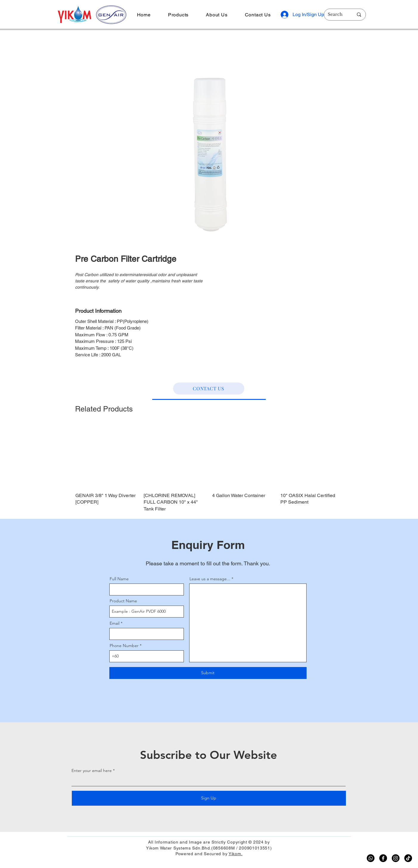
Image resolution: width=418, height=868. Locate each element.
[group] (209, 469)
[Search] (336, 15)
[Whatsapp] (371, 858)
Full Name (119, 579)
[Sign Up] (209, 798)
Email (115, 623)
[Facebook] (383, 858)
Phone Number (124, 646)
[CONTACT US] (209, 389)
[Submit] (208, 673)
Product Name (123, 601)
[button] (178, 15)
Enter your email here (92, 770)
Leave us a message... (210, 579)
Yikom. (236, 854)
